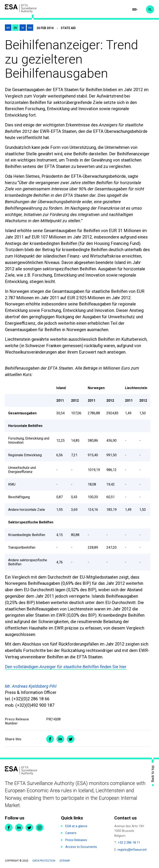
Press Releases (76, 840)
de (15, 28)
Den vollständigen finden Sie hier (66, 667)
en (8, 28)
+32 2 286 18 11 (129, 843)
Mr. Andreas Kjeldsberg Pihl (31, 686)
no (30, 28)
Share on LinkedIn (60, 739)
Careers (71, 833)
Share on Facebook (50, 739)
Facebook (9, 828)
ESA (21, 9)
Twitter (29, 828)
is (23, 28)
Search (150, 10)
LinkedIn (19, 828)
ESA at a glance (76, 826)
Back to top (153, 774)
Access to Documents (81, 847)
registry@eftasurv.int (132, 850)
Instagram (40, 828)
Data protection (44, 861)
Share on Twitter (71, 739)
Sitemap (65, 861)
